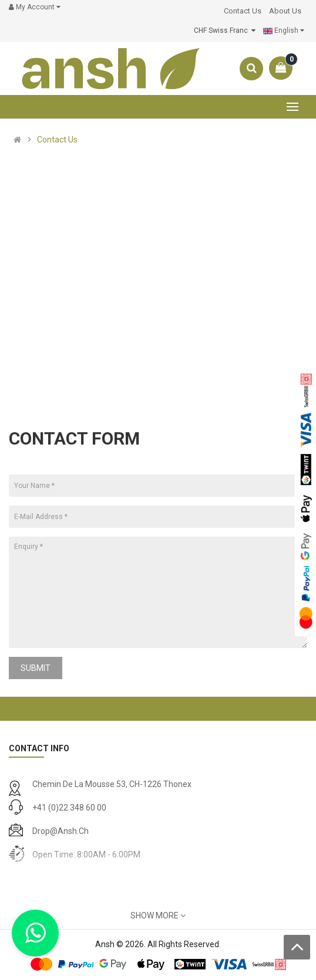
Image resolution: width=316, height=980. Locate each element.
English (284, 31)
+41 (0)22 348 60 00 (69, 808)
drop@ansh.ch (60, 831)
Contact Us (57, 140)
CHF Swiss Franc (225, 30)
